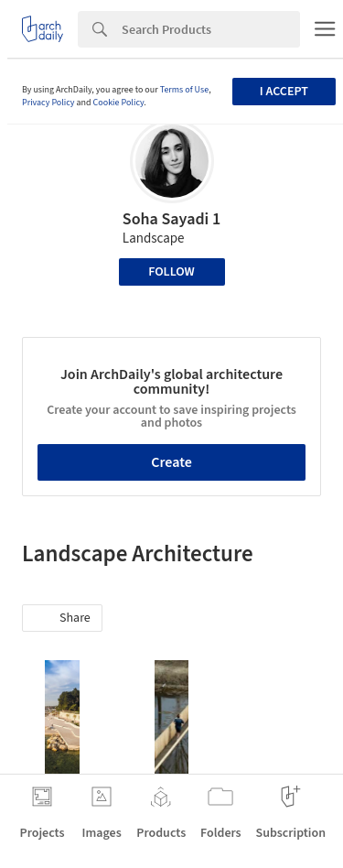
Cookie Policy (119, 103)
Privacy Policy (48, 103)
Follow (171, 272)
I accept (284, 92)
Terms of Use (185, 90)
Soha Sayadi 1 (171, 219)
